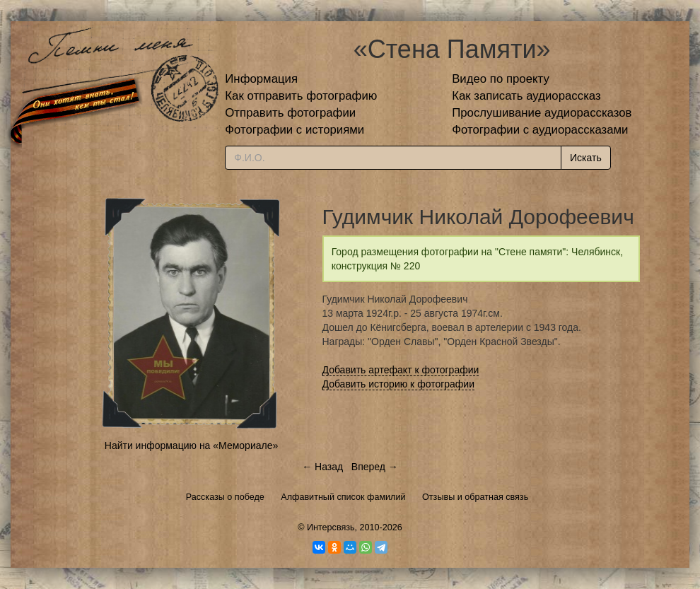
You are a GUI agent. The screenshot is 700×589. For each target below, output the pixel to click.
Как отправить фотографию (301, 96)
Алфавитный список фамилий (343, 497)
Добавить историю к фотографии (399, 384)
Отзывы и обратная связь (475, 497)
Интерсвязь (331, 527)
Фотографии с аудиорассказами (540, 130)
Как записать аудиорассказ (526, 96)
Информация (261, 79)
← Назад (322, 467)
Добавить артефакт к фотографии (401, 370)
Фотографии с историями (294, 130)
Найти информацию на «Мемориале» (191, 445)
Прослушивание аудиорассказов (542, 113)
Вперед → (375, 467)
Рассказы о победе (225, 497)
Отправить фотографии (290, 113)
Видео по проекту (501, 79)
